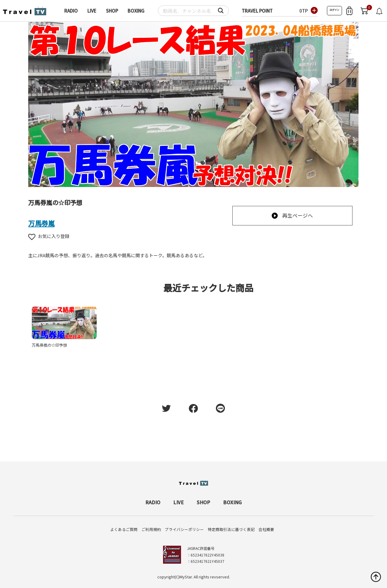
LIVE (92, 11)
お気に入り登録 (49, 236)
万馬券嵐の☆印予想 (49, 345)
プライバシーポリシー (184, 529)
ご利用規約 (151, 529)
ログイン (334, 10)
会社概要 (266, 529)
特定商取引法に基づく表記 (231, 529)
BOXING (136, 11)
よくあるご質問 (124, 529)
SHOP (112, 11)
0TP (304, 11)
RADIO (71, 11)
